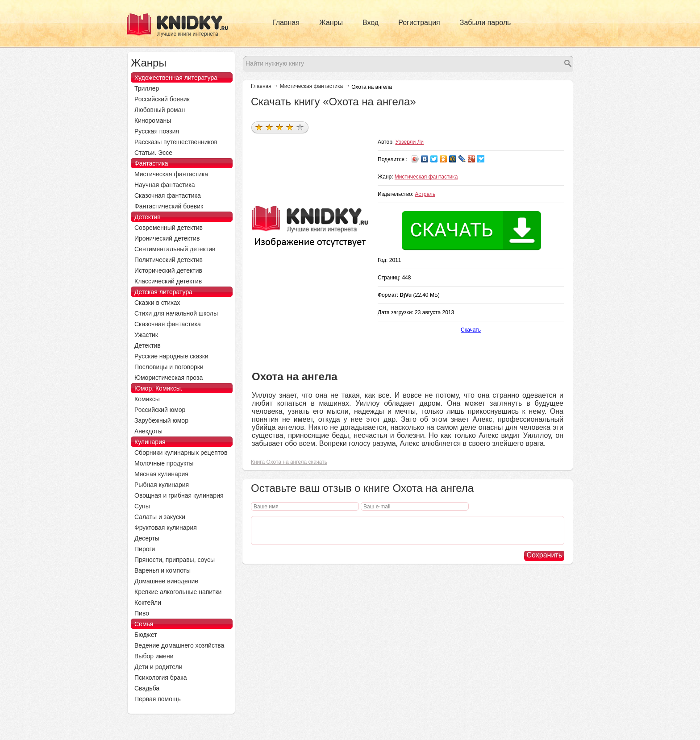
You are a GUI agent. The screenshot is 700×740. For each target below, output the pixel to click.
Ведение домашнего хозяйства (179, 645)
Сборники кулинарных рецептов (181, 453)
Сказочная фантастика (168, 195)
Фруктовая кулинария (166, 528)
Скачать (471, 330)
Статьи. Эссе (153, 153)
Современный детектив (169, 228)
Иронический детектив (167, 238)
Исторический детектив (168, 270)
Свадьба (147, 688)
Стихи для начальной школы (176, 313)
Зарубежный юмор (161, 420)
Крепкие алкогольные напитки (178, 592)
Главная (286, 23)
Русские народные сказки (171, 356)
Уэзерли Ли (410, 142)
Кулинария (150, 442)
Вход (371, 23)
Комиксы (147, 399)
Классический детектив (168, 281)
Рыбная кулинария (162, 485)
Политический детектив (169, 260)
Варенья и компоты (162, 570)
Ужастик (146, 335)
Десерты (147, 538)
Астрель (425, 194)
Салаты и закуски (160, 517)
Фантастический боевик (169, 206)
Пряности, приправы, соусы (175, 560)
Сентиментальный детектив (175, 249)
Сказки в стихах (157, 303)
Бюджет (146, 635)
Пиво (142, 613)
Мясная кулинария (161, 474)
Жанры (331, 23)
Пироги (145, 549)
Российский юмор (160, 410)
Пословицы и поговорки (169, 367)
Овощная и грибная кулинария (179, 495)
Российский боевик (162, 99)
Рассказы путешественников (176, 142)
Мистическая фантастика (311, 86)
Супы (142, 506)
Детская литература (163, 292)
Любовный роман (160, 110)
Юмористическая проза (169, 378)
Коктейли (148, 603)
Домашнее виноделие (166, 581)
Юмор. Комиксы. (158, 388)
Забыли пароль (485, 23)
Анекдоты (148, 431)
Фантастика (151, 163)
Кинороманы (153, 121)
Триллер (147, 88)
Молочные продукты (164, 463)
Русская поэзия (157, 131)
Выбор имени (154, 656)
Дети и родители (158, 667)
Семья (144, 624)
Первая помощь (158, 699)
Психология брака (161, 678)
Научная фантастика (165, 185)
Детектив (148, 217)
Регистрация (419, 23)
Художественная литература (176, 78)
